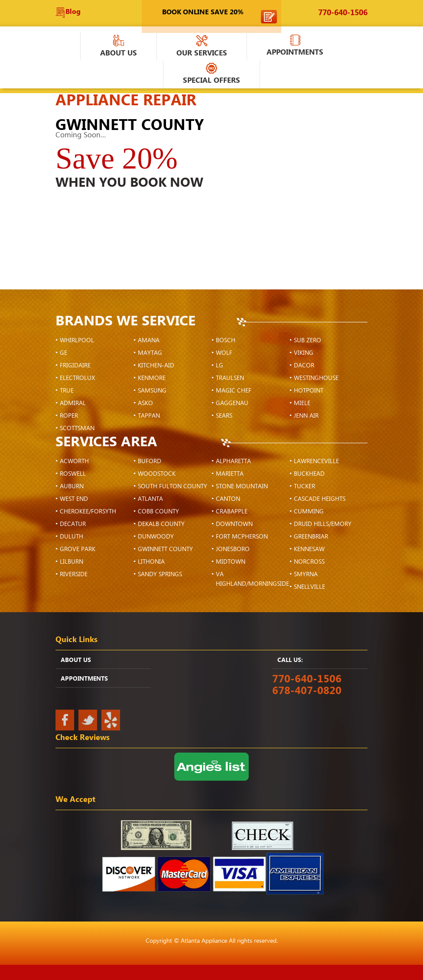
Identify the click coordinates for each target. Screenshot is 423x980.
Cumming (309, 512)
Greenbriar (311, 537)
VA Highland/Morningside (252, 579)
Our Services (202, 47)
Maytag (150, 353)
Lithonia (151, 562)
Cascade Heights (320, 499)
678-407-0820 (307, 691)
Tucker (304, 487)
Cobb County (158, 512)
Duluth (72, 537)
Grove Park (78, 549)
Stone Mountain (242, 487)
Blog (73, 12)
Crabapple (232, 512)
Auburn (72, 487)
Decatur (73, 524)
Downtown (234, 524)
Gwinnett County (165, 549)
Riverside (74, 574)
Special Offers (211, 75)
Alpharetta (233, 461)
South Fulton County (172, 487)
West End (74, 499)
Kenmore (152, 378)
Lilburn (72, 562)
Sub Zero (307, 341)
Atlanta (150, 499)
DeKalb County (161, 524)
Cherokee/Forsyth (88, 512)
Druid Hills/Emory (323, 524)
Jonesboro (233, 549)
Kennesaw (309, 549)
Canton (228, 499)
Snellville (309, 587)
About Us (119, 47)
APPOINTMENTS (295, 46)
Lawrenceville (316, 461)
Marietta (230, 474)
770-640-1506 (343, 13)
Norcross (309, 562)
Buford (150, 461)
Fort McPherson (242, 537)
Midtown (231, 562)
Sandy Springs (160, 574)
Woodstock (157, 474)
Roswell (73, 474)
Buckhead (309, 474)
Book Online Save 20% (203, 12)
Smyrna (306, 574)
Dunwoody (156, 537)
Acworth (74, 461)
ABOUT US (76, 660)
